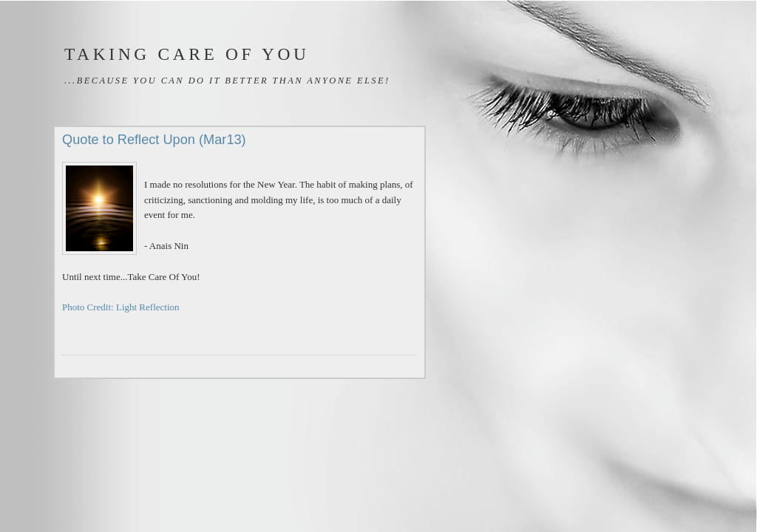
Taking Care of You (187, 54)
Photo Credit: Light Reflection (121, 307)
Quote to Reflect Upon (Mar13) (154, 140)
